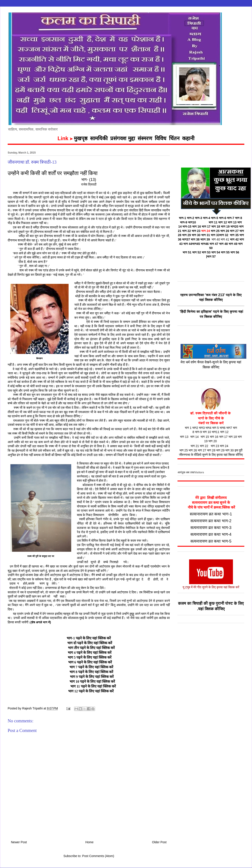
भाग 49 (233, 244)
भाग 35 (234, 235)
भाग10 (192, 222)
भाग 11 (213, 222)
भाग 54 (216, 252)
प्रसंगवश (118, 138)
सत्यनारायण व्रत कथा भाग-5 (211, 541)
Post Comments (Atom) (98, 856)
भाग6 (222, 428)
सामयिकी (99, 138)
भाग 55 (225, 252)
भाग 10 (207, 432)
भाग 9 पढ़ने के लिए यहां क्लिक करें (92, 677)
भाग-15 (187, 226)
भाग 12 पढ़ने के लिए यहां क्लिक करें (91, 691)
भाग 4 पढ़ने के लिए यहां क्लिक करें (90, 653)
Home (89, 842)
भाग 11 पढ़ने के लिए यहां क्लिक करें (93, 686)
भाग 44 (188, 244)
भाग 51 (187, 252)
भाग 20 (213, 441)
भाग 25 (215, 231)
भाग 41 (225, 239)
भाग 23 (197, 231)
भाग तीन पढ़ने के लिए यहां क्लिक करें (91, 648)
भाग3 (202, 428)
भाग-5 (215, 218)
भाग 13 (232, 222)
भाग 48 (224, 244)
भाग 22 (186, 231)
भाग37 (186, 239)
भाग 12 (223, 222)
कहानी (188, 138)
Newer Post (19, 842)
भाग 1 (188, 428)
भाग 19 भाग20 (230, 226)
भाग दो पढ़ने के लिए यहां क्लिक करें (89, 643)
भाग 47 (214, 244)
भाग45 (196, 244)
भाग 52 (197, 252)
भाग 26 (225, 231)
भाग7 (229, 428)
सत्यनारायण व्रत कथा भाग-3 (211, 528)
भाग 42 (234, 239)
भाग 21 (195, 446)
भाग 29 (186, 235)
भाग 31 (206, 235)
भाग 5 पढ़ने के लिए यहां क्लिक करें (90, 657)
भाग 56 (235, 252)
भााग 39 (205, 239)
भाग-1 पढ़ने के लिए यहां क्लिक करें (89, 638)
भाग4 (208, 428)
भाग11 (216, 432)
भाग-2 (191, 218)
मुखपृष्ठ (81, 138)
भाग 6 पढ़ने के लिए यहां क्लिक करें (90, 662)
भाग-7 (231, 218)
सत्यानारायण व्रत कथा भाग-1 (211, 514)
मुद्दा (131, 138)
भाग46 (205, 244)
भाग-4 (207, 218)
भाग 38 (195, 239)
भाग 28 (211, 450)
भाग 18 (216, 226)
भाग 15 (205, 437)
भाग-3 (199, 218)
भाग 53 (206, 252)
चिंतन (174, 138)
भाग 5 (215, 428)
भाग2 (195, 428)
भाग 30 (196, 235)
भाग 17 (206, 226)
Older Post (159, 842)
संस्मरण (145, 138)
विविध (161, 138)
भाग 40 (215, 239)
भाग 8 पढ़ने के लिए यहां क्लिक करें (91, 672)
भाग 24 (206, 231)
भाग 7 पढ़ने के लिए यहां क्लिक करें (91, 667)
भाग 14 (195, 437)
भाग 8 (239, 218)
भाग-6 (223, 218)
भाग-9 (184, 222)
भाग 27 (202, 450)
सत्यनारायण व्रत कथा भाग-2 (211, 521)
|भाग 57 (211, 256)
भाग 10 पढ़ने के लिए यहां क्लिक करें (92, 681)
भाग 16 (197, 226)
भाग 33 (219, 235)
